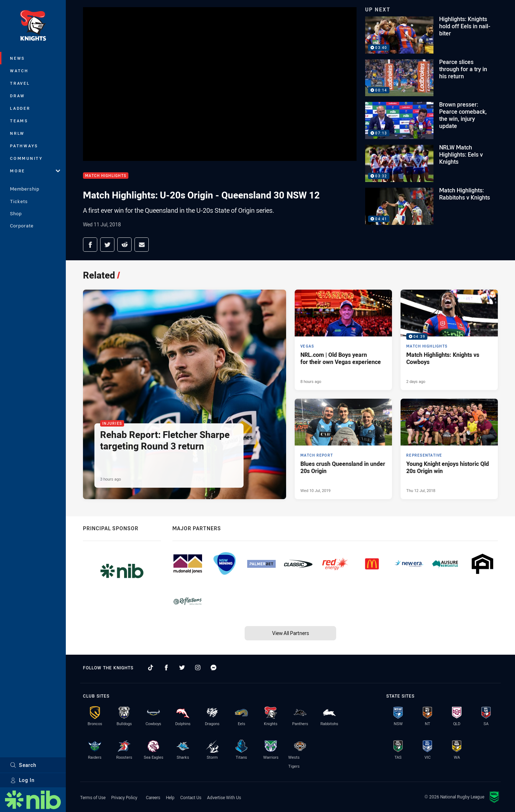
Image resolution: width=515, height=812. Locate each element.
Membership (25, 189)
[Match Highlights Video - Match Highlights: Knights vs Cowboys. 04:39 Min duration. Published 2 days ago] (449, 340)
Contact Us (191, 797)
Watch (19, 71)
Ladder (20, 108)
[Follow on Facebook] (166, 668)
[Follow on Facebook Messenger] (214, 668)
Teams (19, 121)
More (35, 171)
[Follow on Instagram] (198, 668)
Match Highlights (106, 176)
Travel (20, 83)
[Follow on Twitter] (182, 668)
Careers (153, 797)
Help (170, 797)
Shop (16, 213)
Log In (22, 780)
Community (26, 158)
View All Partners (291, 633)
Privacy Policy (124, 797)
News (18, 58)
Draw (18, 96)
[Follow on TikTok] (151, 668)
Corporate (22, 226)
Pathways (24, 146)
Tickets (19, 201)
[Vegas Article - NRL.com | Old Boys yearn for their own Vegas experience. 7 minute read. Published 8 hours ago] (343, 340)
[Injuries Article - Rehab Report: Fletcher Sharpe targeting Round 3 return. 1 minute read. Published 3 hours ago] (185, 394)
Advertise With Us (224, 797)
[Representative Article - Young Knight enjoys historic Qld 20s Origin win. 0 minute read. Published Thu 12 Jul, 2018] (449, 449)
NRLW (17, 133)
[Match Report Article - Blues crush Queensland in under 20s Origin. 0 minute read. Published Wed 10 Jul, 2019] (343, 449)
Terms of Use (93, 797)
